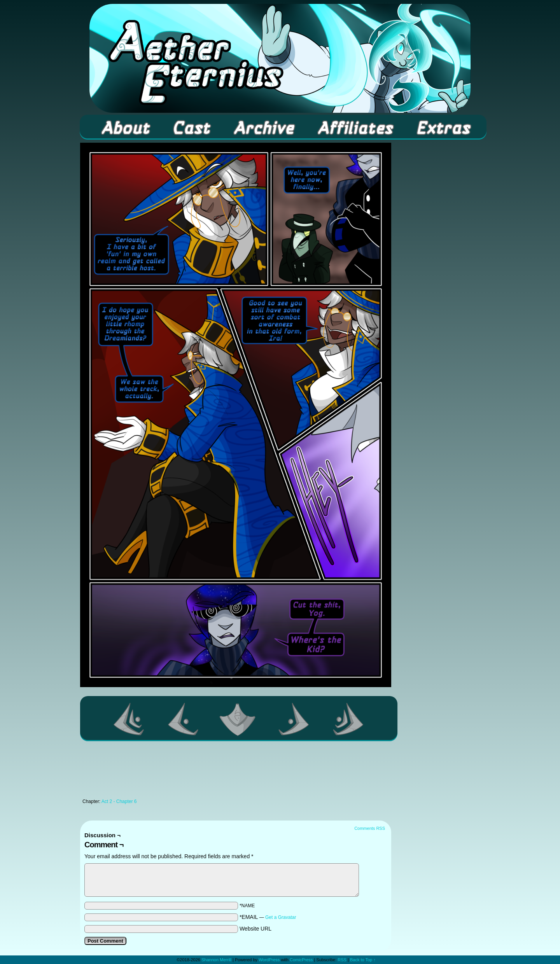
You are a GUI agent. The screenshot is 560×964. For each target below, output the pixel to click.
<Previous (184, 719)
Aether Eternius (280, 58)
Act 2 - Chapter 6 (119, 801)
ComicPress (301, 960)
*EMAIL (268, 917)
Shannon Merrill (216, 960)
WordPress (269, 960)
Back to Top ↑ (363, 960)
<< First (129, 719)
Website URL (255, 929)
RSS (342, 960)
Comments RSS (370, 828)
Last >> (348, 719)
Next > (294, 719)
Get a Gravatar (281, 917)
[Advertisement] (236, 772)
